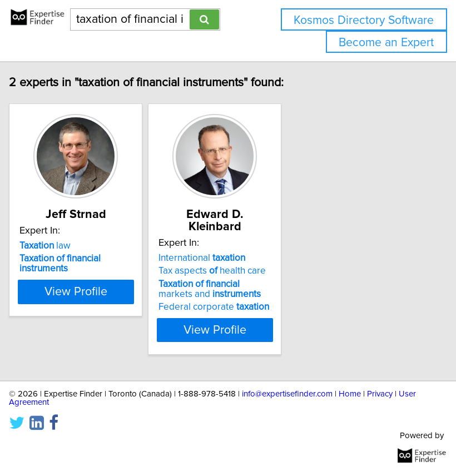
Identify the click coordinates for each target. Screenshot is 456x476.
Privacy (380, 394)
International (212, 258)
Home (350, 394)
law (56, 258)
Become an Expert (386, 43)
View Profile (86, 330)
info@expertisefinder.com (287, 394)
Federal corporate (224, 307)
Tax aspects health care (223, 271)
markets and (220, 289)
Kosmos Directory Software (364, 20)
